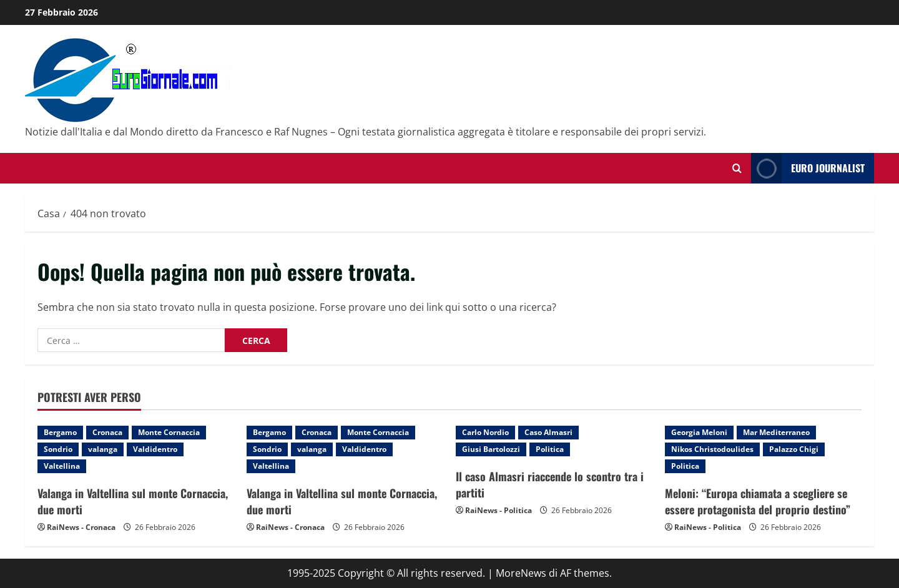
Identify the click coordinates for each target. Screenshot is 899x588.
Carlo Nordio (485, 432)
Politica (550, 449)
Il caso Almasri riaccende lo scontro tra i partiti (550, 484)
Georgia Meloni (699, 432)
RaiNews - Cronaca (81, 527)
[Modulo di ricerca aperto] (737, 168)
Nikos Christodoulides (712, 449)
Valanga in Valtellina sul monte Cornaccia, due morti (133, 501)
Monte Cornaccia (169, 432)
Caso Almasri (548, 432)
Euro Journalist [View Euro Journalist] (808, 168)
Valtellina (62, 466)
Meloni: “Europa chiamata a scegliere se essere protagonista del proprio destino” (758, 501)
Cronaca (107, 432)
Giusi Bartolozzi (491, 449)
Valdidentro (155, 449)
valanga (103, 449)
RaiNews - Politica (499, 510)
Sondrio (58, 449)
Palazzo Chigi (794, 449)
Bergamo (60, 432)
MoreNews (521, 573)
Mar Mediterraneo (776, 432)
